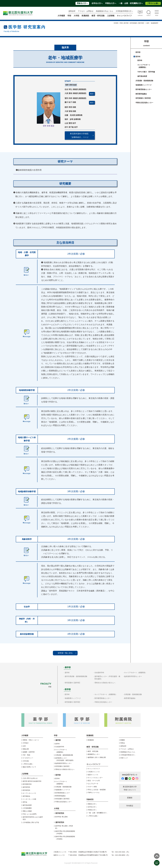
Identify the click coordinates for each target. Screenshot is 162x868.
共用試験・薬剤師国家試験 (64, 755)
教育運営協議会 (141, 94)
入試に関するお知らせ (30, 778)
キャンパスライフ (94, 769)
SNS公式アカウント (130, 775)
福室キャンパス (93, 775)
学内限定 (130, 806)
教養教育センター (94, 754)
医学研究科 (26, 790)
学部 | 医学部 (124, 23)
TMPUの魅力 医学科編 (146, 72)
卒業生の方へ (111, 3)
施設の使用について (29, 767)
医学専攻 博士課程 (61, 817)
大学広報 (26, 761)
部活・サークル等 (94, 781)
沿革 (24, 746)
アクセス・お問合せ (86, 11)
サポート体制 (92, 787)
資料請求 (72, 11)
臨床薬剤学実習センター (133, 676)
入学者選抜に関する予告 (31, 822)
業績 (91, 94)
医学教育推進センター (144, 89)
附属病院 (85, 16)
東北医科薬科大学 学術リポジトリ (130, 788)
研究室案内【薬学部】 (73, 683)
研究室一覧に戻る (65, 653)
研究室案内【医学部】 (137, 23)
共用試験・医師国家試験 (144, 81)
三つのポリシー (28, 758)
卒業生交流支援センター (144, 103)
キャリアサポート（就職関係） (135, 673)
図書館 (123, 740)
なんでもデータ (93, 784)
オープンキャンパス (29, 793)
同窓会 (123, 743)
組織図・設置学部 (29, 752)
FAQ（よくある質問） (30, 814)
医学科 (138, 57)
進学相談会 (26, 796)
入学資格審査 (27, 808)
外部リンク (124, 758)
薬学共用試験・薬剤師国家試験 (76, 676)
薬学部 (58, 740)
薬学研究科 (26, 787)
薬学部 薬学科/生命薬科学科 (32, 781)
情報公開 (26, 749)
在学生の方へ (97, 3)
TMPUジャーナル (94, 793)
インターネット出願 (29, 799)
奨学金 (25, 802)
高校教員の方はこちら (105, 11)
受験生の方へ (82, 3)
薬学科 (67, 673)
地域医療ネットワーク (144, 85)
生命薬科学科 (99, 673)
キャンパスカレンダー (95, 778)
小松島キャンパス (94, 772)
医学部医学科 (27, 784)
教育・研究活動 (93, 751)
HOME (116, 23)
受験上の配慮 (27, 811)
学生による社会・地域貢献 (97, 790)
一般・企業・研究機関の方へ (131, 3)
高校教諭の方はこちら (128, 752)
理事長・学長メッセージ (31, 740)
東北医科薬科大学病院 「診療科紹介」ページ (79, 135)
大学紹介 (26, 743)
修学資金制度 (142, 76)
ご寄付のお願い (153, 3)
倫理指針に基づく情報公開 (97, 757)
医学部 (138, 52)
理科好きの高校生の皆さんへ (105, 683)
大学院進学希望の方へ (124, 11)
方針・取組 (26, 755)
